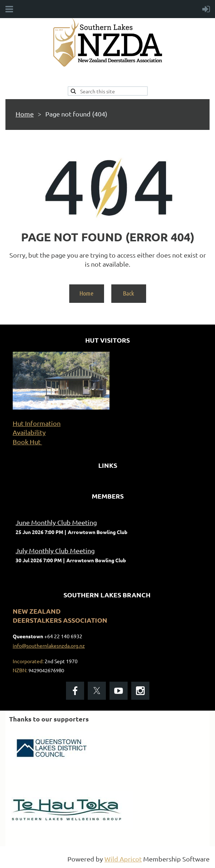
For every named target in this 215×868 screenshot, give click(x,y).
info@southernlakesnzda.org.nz (49, 645)
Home (25, 114)
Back (129, 293)
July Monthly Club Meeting (55, 551)
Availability (29, 432)
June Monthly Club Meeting (56, 522)
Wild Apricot (123, 859)
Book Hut (27, 442)
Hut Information (37, 423)
